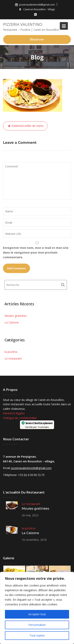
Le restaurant (13, 358)
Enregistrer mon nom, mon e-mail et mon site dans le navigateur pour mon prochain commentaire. (36, 252)
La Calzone (12, 322)
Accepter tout (37, 614)
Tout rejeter (37, 635)
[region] (37, 608)
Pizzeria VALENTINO (23, 24)
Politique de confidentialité (20, 418)
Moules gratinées (16, 316)
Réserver (37, 39)
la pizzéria (11, 352)
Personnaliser (37, 625)
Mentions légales (14, 413)
